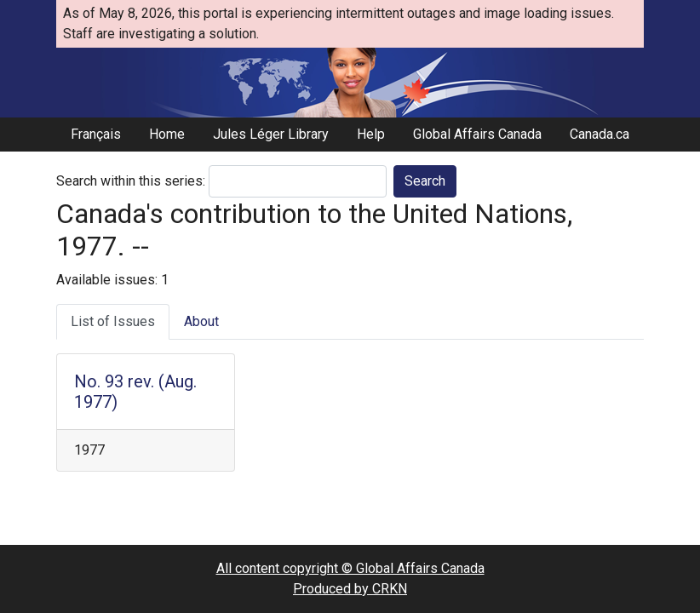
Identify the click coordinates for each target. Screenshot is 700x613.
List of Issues (113, 321)
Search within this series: (131, 181)
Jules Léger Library (271, 134)
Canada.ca (600, 134)
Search (425, 181)
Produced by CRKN (350, 589)
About (201, 321)
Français (96, 134)
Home (167, 134)
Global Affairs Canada (477, 134)
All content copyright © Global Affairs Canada (350, 568)
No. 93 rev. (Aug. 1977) (135, 392)
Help (371, 134)
